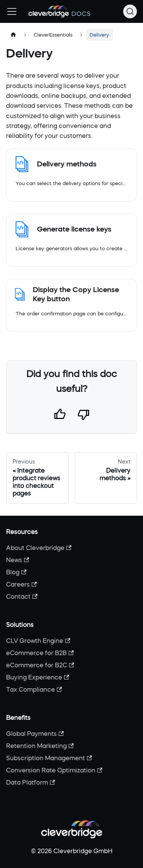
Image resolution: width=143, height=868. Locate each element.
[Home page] (13, 35)
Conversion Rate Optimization (54, 770)
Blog (16, 572)
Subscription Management (49, 758)
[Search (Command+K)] (130, 11)
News (18, 560)
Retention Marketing (40, 746)
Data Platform (31, 782)
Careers (21, 584)
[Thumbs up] (60, 416)
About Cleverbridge (39, 548)
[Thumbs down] (84, 416)
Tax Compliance (34, 689)
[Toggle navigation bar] (12, 11)
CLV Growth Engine (38, 641)
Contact (22, 596)
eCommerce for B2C (40, 665)
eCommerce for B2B (40, 653)
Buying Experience (38, 677)
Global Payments (35, 734)
